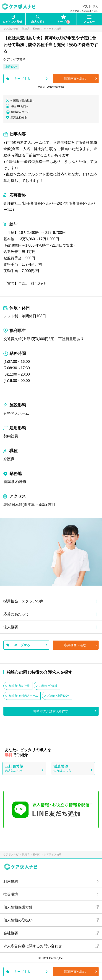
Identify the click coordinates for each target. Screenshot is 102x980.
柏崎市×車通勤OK (58, 696)
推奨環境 (11, 894)
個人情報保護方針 (18, 907)
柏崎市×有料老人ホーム (23, 696)
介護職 (9, 459)
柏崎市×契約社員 (19, 686)
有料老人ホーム (16, 413)
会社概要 (11, 933)
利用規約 (11, 881)
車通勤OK (11, 67)
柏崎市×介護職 (48, 686)
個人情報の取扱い (18, 920)
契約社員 (11, 436)
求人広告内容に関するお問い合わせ (33, 946)
